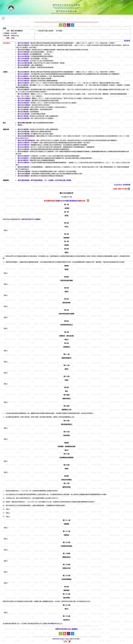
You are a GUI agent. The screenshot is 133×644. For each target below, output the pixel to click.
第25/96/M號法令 (24, 145)
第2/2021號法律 (23, 129)
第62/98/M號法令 (24, 103)
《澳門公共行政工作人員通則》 (30, 219)
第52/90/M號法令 (24, 43)
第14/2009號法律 (24, 65)
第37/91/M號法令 (24, 74)
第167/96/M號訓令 (24, 174)
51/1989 (14, 33)
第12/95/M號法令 (24, 89)
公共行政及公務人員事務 (63, 180)
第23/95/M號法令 (24, 45)
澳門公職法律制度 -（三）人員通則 (42, 180)
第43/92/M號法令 (24, 156)
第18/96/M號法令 (24, 147)
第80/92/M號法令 (24, 83)
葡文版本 (127, 41)
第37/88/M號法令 (50, 623)
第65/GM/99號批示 (24, 105)
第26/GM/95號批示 (24, 50)
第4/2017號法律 (23, 116)
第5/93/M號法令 (23, 151)
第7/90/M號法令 (23, 158)
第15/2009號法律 (24, 131)
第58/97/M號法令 (24, 143)
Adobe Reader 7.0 (61, 639)
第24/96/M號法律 (24, 134)
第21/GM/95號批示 (24, 101)
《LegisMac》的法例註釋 (122, 185)
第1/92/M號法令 (23, 76)
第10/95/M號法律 (24, 52)
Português (117, 2)
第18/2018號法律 (24, 118)
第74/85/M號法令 (24, 162)
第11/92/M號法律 (24, 78)
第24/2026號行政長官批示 (26, 136)
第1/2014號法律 (23, 109)
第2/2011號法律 (23, 67)
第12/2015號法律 (24, 114)
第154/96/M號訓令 (24, 171)
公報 (4, 28)
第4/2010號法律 (23, 112)
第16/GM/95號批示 (24, 98)
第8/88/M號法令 (23, 160)
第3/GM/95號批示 (24, 176)
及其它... (21, 125)
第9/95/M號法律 (23, 54)
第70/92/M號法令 (24, 81)
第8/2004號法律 (23, 61)
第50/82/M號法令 (24, 167)
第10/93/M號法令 (24, 149)
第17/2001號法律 (24, 58)
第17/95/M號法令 (24, 94)
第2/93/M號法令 (23, 85)
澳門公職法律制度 (24, 180)
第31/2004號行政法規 (25, 63)
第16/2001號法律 (24, 56)
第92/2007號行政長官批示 (26, 140)
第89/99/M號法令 (24, 107)
